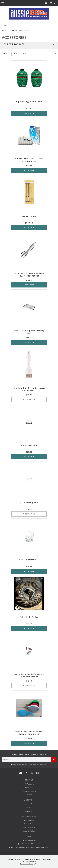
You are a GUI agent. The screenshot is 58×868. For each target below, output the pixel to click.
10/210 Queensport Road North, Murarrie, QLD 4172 (29, 848)
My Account (29, 784)
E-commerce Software (27, 864)
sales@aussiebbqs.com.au (29, 844)
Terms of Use (29, 820)
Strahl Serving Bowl (29, 502)
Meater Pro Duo (29, 216)
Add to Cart (29, 113)
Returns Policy (29, 827)
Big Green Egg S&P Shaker (29, 102)
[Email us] (21, 773)
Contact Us (29, 399)
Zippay (29, 795)
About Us (29, 804)
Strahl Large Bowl (29, 445)
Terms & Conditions (32, 764)
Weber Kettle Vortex (29, 617)
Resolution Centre (29, 791)
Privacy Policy (43, 764)
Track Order (29, 788)
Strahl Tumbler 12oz (29, 560)
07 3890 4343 (29, 840)
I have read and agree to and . (29, 764)
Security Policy (29, 831)
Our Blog (29, 808)
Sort (5, 54)
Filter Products (29, 44)
